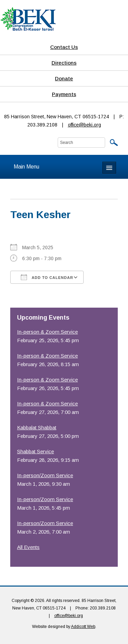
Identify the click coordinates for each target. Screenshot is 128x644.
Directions (64, 63)
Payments (64, 94)
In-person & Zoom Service (47, 332)
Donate (64, 78)
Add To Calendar (47, 277)
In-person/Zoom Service (45, 475)
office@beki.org (84, 125)
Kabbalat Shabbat (37, 427)
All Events (28, 547)
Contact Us (64, 47)
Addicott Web (83, 627)
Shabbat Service (35, 451)
